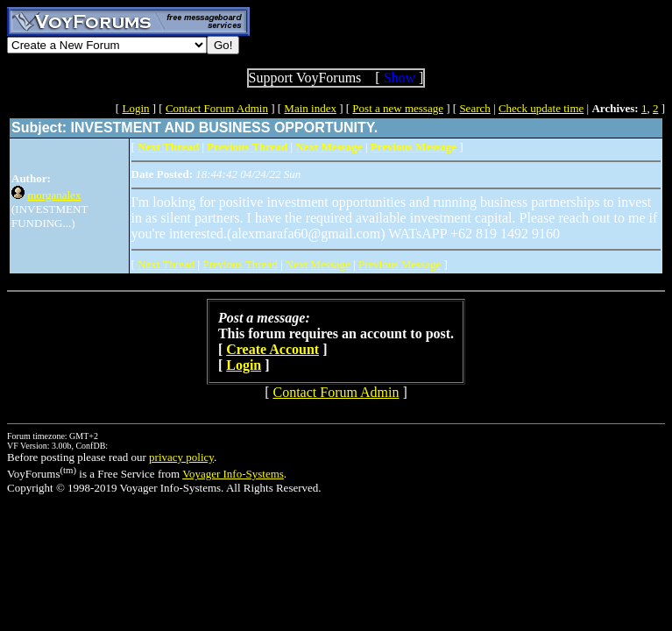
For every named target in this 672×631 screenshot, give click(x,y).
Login (135, 108)
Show (400, 78)
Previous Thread (240, 264)
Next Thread (166, 264)
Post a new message (398, 108)
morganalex (54, 195)
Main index (310, 108)
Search (474, 108)
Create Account (272, 349)
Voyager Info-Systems (233, 474)
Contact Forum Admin (217, 108)
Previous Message (400, 264)
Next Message (318, 264)
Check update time (541, 108)
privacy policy (181, 457)
